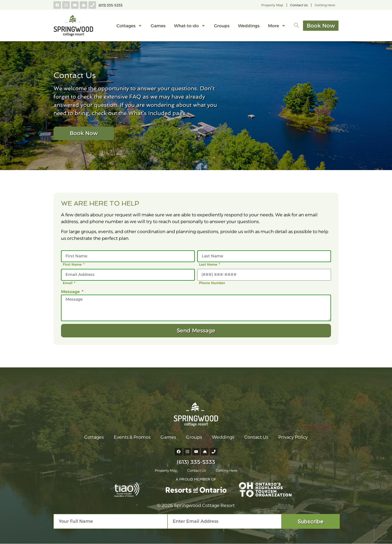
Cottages (129, 26)
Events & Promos (132, 437)
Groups (222, 26)
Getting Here (325, 5)
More (277, 26)
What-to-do (190, 26)
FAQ (135, 97)
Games (158, 26)
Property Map (272, 5)
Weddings (249, 26)
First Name (73, 264)
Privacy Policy (293, 437)
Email (68, 283)
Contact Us (299, 5)
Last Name (209, 264)
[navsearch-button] (296, 26)
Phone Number (212, 283)
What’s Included (150, 113)
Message (71, 292)
